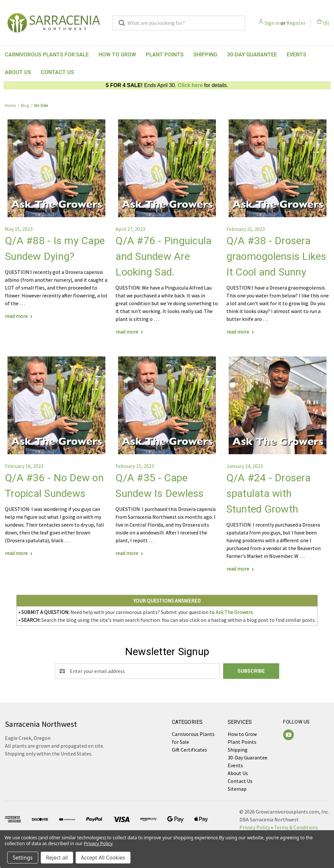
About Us (18, 72)
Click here (190, 85)
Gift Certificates (190, 750)
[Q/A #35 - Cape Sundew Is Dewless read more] (130, 553)
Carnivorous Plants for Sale (47, 55)
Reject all (57, 858)
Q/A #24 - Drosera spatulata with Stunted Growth (268, 493)
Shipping (205, 55)
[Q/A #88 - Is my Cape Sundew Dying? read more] (19, 316)
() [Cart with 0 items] (323, 22)
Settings (23, 858)
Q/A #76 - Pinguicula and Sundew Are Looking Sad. (163, 256)
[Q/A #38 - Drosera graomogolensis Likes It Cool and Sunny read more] (241, 332)
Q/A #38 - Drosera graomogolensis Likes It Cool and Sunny (276, 256)
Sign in (272, 23)
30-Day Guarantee (252, 55)
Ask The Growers (234, 612)
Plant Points (165, 55)
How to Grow (117, 55)
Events (296, 55)
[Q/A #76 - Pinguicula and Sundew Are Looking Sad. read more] (130, 332)
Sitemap (237, 789)
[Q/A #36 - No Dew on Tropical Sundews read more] (19, 553)
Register (296, 23)
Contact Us (57, 72)
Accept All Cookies (103, 858)
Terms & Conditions (296, 827)
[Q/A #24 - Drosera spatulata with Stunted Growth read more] (241, 569)
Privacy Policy (255, 827)
